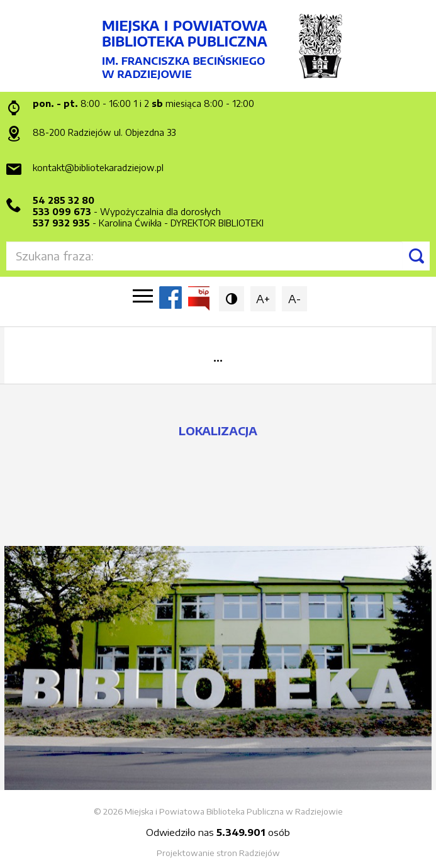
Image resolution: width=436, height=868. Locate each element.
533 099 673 (62, 212)
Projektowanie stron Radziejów (218, 853)
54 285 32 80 (64, 200)
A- (294, 298)
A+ (263, 298)
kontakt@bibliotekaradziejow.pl (98, 168)
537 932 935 (61, 223)
